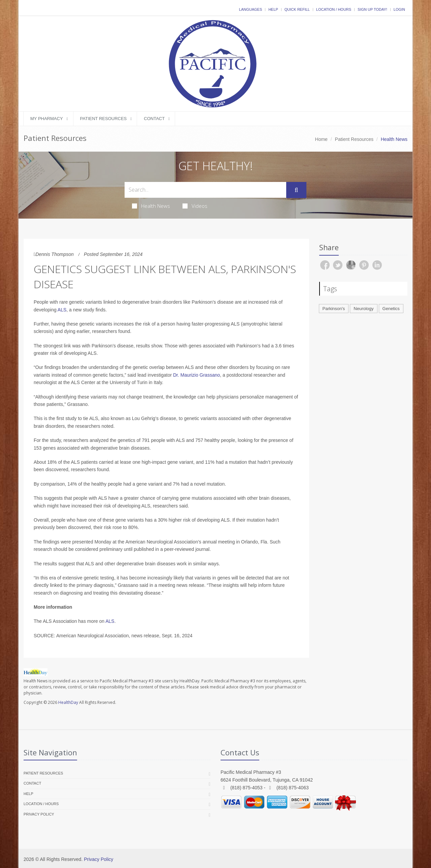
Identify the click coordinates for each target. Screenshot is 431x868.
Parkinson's (334, 309)
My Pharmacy (47, 119)
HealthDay (68, 702)
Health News (151, 206)
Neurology (363, 309)
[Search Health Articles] (205, 190)
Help (273, 9)
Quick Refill (297, 9)
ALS (62, 310)
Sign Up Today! (372, 9)
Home (321, 139)
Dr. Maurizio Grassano (196, 375)
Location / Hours (334, 9)
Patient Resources (104, 119)
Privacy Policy (39, 814)
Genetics (391, 309)
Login (399, 9)
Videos (195, 206)
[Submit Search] (296, 190)
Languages (251, 9)
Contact (154, 119)
